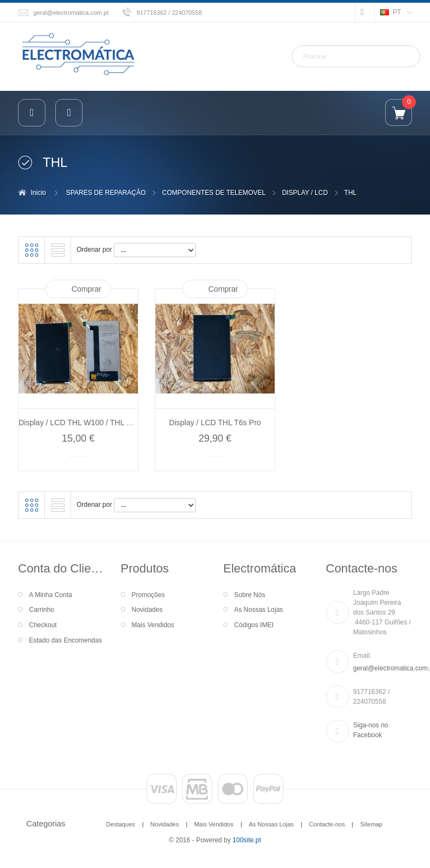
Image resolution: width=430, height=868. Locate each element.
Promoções (149, 595)
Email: (362, 656)
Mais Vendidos (153, 625)
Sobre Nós (250, 595)
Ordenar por (94, 250)
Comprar (86, 289)
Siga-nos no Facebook (371, 730)
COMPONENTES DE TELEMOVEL (214, 193)
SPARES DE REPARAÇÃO (106, 193)
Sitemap (371, 824)
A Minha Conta (51, 595)
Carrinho (42, 610)
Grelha (32, 250)
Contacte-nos (327, 824)
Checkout (43, 625)
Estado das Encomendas (65, 640)
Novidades (147, 610)
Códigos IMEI (254, 625)
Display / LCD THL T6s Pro (215, 423)
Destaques (121, 824)
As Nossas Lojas (258, 610)
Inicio (38, 193)
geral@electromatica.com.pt (71, 13)
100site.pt (247, 840)
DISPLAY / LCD (305, 193)
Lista (58, 250)
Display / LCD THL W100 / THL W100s (84, 423)
